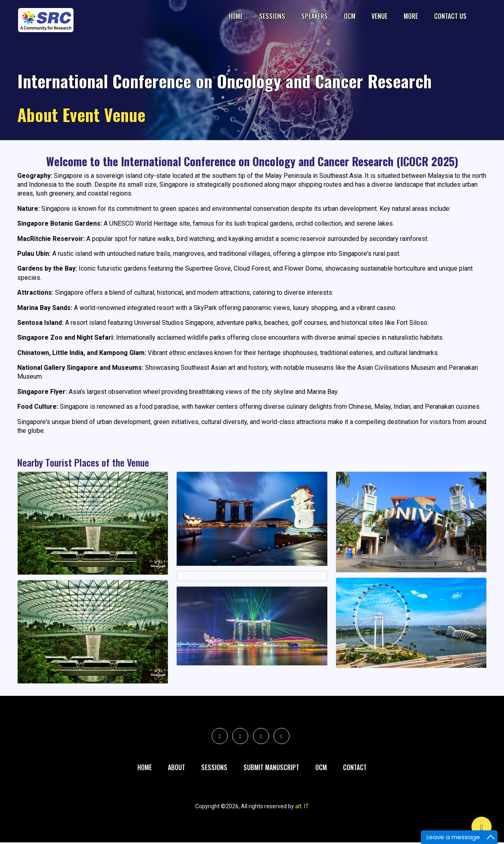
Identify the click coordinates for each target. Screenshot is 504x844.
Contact (355, 768)
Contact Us (450, 16)
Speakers (314, 16)
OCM (350, 16)
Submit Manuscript (271, 768)
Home (236, 16)
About (177, 768)
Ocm (321, 768)
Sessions (272, 16)
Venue (380, 16)
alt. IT (302, 808)
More (411, 16)
